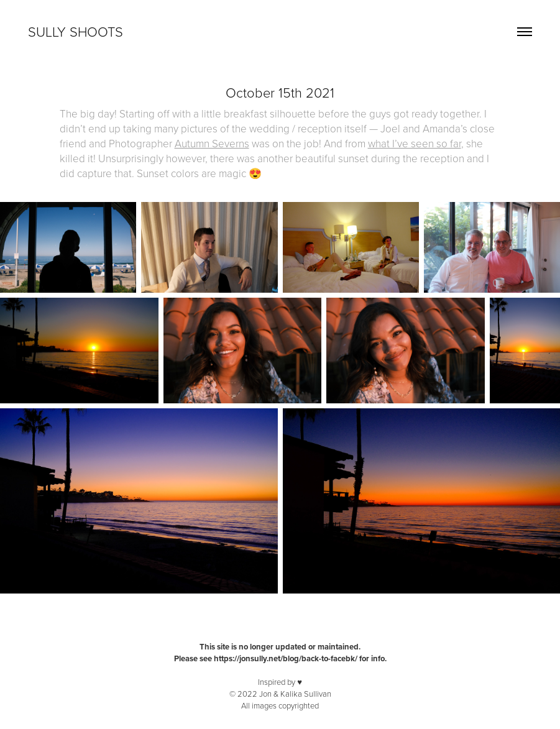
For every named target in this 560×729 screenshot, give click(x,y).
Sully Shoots (76, 31)
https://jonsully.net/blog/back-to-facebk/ (286, 658)
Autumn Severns (212, 143)
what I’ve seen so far (415, 143)
